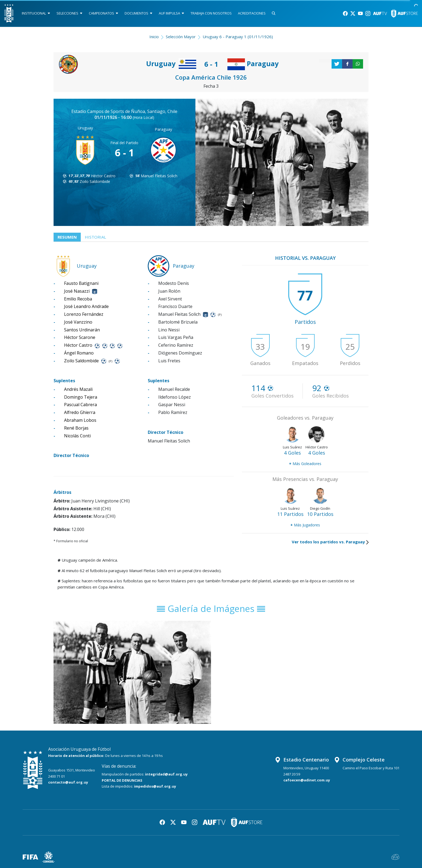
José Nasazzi (77, 291)
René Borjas (76, 428)
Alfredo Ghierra (80, 412)
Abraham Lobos (80, 420)
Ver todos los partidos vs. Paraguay (330, 542)
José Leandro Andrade (86, 306)
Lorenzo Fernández (84, 314)
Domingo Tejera (81, 397)
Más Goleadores (305, 464)
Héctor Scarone (80, 337)
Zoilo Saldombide (95, 181)
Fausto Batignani (81, 283)
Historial (95, 237)
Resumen (67, 237)
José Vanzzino (78, 322)
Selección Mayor (181, 37)
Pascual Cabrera (80, 405)
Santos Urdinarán (82, 330)
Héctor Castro (103, 176)
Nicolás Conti (77, 436)
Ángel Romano (79, 353)
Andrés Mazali (78, 389)
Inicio (154, 37)
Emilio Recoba (78, 299)
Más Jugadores (305, 525)
